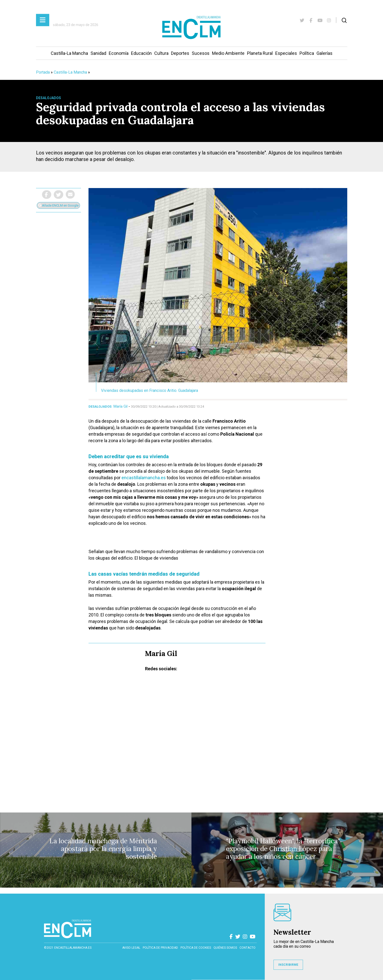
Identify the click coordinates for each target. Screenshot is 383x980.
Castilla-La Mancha (69, 53)
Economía (119, 53)
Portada (43, 72)
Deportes (180, 53)
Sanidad (98, 53)
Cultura (161, 53)
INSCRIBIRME (288, 965)
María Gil (120, 406)
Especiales (286, 53)
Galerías (324, 53)
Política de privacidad (160, 948)
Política (307, 53)
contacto (247, 948)
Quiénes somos (225, 948)
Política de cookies (196, 948)
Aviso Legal (131, 948)
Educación (141, 53)
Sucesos (201, 53)
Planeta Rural (260, 53)
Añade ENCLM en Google (58, 205)
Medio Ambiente (228, 53)
